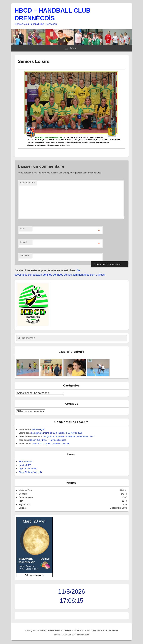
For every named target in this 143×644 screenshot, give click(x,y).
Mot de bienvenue (109, 630)
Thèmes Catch (82, 635)
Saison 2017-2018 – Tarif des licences (48, 440)
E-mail (24, 242)
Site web (25, 256)
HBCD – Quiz (38, 429)
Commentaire (28, 183)
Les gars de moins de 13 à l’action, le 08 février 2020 (57, 433)
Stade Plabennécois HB (30, 472)
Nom (23, 229)
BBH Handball (26, 462)
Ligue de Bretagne (28, 469)
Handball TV (25, 465)
